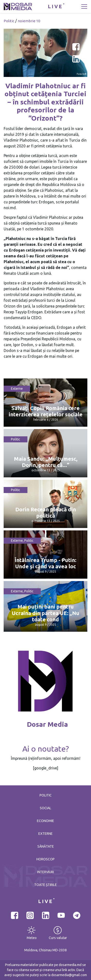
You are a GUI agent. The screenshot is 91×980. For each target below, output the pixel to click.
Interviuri (45, 872)
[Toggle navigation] (84, 7)
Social (45, 808)
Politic (9, 21)
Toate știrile (45, 885)
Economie (45, 821)
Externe (17, 389)
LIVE (55, 6)
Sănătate (46, 846)
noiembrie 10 (29, 21)
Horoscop (45, 859)
